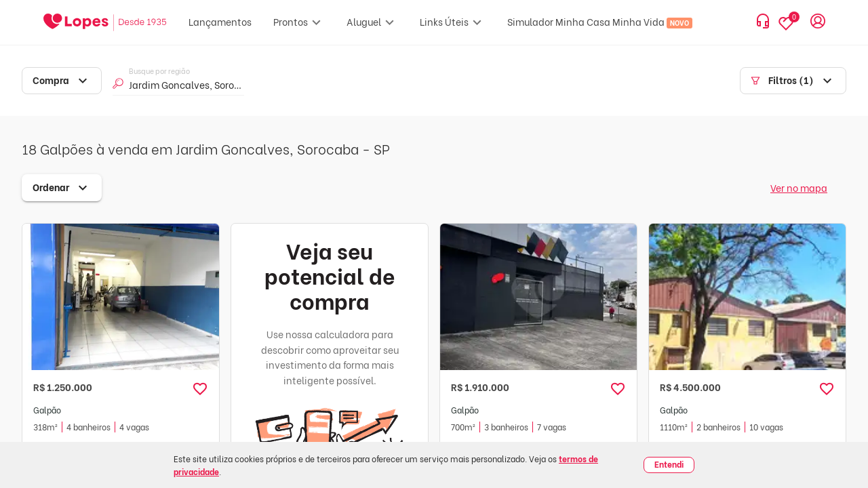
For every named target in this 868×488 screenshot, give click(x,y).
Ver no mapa (799, 187)
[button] (200, 389)
